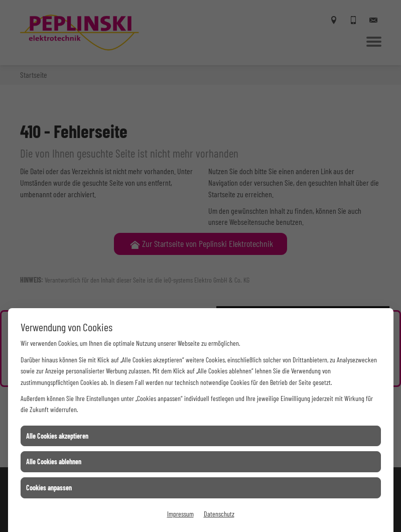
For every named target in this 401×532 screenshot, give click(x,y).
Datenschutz (219, 514)
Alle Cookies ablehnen (54, 461)
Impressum (180, 514)
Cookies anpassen (49, 488)
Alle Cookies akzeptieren (57, 436)
